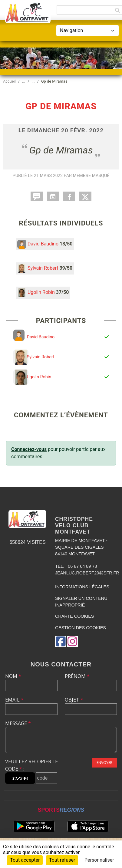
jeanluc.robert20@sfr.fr (87, 573)
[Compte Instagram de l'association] (72, 641)
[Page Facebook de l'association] (61, 641)
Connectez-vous (29, 449)
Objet (74, 700)
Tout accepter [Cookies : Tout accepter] (25, 860)
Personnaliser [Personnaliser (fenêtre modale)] (99, 860)
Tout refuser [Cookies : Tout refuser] (62, 860)
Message (18, 723)
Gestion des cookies (81, 628)
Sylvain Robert (43, 268)
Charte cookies (74, 616)
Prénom (77, 676)
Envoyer (104, 763)
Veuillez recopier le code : (31, 765)
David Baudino (43, 244)
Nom (13, 676)
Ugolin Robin (41, 292)
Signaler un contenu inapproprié (81, 602)
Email (14, 700)
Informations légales (82, 587)
